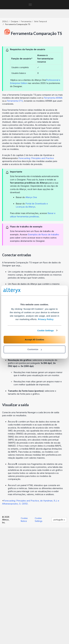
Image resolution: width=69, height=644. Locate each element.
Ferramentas (26, 21)
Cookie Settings (46, 330)
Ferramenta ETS (15, 101)
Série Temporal (40, 21)
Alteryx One (31, 197)
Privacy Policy (46, 319)
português (59, 520)
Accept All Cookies (34, 340)
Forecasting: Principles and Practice (36, 158)
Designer (15, 21)
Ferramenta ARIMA (53, 98)
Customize (35, 349)
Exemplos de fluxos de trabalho (43, 234)
